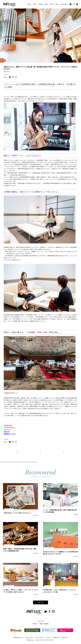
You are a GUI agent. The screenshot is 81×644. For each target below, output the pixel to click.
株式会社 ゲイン (31, 640)
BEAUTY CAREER (44, 624)
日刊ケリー (35, 624)
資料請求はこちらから (10, 434)
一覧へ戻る (40, 602)
